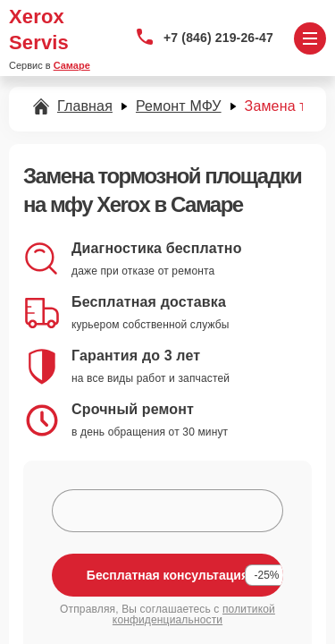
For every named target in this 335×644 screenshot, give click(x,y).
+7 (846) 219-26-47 (218, 38)
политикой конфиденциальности (194, 614)
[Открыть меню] (310, 38)
